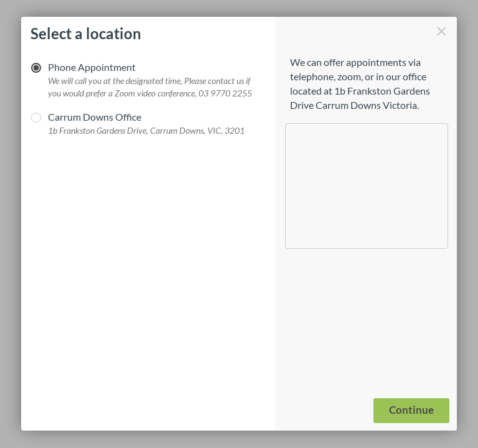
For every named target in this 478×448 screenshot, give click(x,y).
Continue (411, 410)
